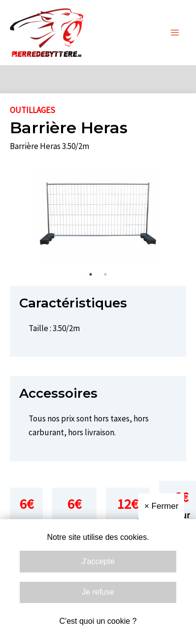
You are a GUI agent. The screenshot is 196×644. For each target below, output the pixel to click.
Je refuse (98, 592)
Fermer (161, 506)
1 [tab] (91, 274)
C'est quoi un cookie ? (98, 621)
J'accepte (98, 561)
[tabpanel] (98, 217)
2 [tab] (105, 274)
